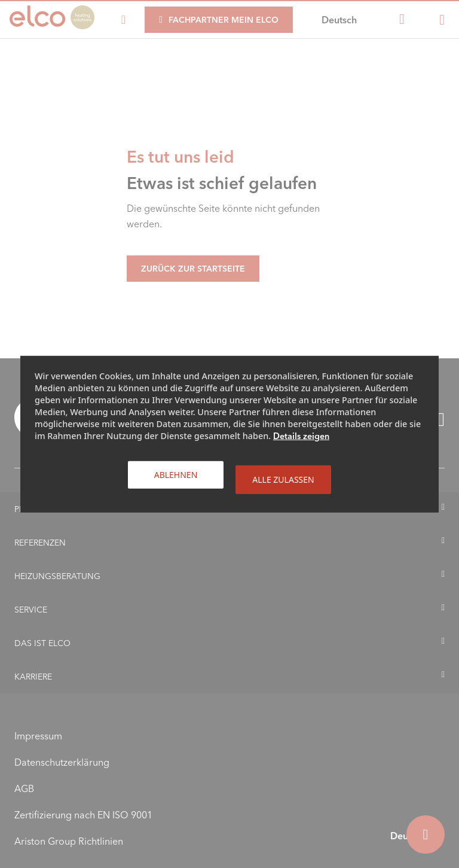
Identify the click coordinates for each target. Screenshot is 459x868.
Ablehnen (176, 474)
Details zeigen (301, 435)
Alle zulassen (283, 479)
